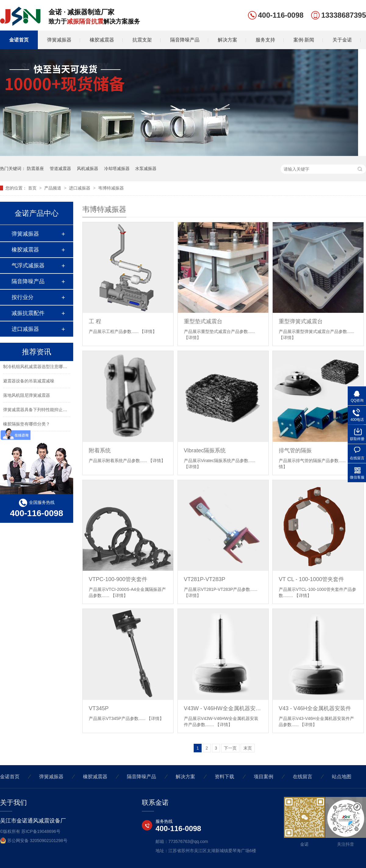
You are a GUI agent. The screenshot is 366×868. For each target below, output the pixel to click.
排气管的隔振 (295, 450)
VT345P (99, 708)
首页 (33, 188)
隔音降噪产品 (185, 40)
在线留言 (303, 777)
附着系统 (100, 450)
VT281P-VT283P (205, 579)
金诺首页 (19, 40)
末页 (248, 748)
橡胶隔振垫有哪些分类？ (27, 425)
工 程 (95, 321)
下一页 (230, 748)
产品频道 (53, 188)
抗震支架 (142, 40)
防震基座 (35, 168)
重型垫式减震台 (203, 321)
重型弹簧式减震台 (301, 321)
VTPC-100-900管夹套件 (118, 579)
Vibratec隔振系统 (205, 450)
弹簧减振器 (59, 40)
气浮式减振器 (28, 266)
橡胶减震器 (102, 40)
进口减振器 (80, 188)
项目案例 (264, 777)
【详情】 (148, 331)
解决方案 (228, 40)
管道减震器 (60, 168)
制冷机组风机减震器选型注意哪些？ (37, 368)
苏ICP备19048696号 (41, 831)
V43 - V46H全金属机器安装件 (315, 708)
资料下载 (224, 777)
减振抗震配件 (28, 313)
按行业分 (23, 297)
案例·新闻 (304, 40)
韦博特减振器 (111, 188)
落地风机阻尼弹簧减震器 (27, 396)
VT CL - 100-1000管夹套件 (311, 579)
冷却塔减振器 (117, 168)
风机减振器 (88, 168)
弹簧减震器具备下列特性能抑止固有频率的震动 (48, 411)
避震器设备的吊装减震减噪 (29, 382)
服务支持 (265, 40)
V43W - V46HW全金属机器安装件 (223, 708)
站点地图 (342, 777)
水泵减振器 (146, 168)
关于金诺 (342, 40)
